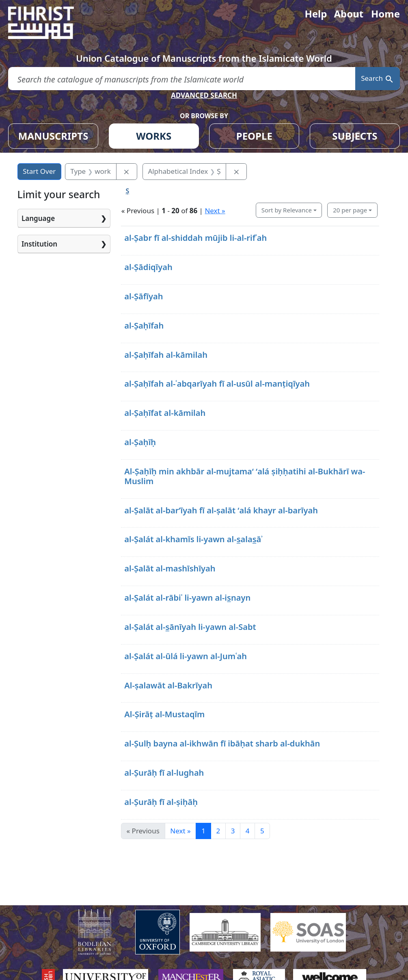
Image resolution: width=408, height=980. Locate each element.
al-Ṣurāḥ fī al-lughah (164, 773)
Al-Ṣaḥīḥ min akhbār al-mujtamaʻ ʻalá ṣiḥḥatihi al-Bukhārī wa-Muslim (245, 476)
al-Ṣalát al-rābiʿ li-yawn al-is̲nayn (187, 598)
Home (385, 14)
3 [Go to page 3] (233, 831)
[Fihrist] (49, 23)
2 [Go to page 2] (218, 831)
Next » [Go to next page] (180, 831)
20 (350, 210)
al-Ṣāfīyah (144, 296)
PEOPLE (254, 136)
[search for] (182, 79)
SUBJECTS (355, 136)
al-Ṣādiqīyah (148, 267)
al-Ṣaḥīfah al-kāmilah (166, 355)
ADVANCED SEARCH (204, 95)
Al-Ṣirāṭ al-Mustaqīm (164, 714)
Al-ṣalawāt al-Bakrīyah (168, 685)
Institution (39, 244)
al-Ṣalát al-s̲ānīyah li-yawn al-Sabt (190, 627)
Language (38, 218)
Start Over (39, 171)
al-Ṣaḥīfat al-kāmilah (165, 413)
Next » (215, 211)
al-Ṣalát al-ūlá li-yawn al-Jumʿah (186, 656)
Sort (287, 210)
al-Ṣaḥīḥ (140, 442)
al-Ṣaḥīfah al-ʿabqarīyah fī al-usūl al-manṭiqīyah (217, 384)
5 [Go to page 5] (262, 831)
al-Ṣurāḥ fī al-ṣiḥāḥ (161, 802)
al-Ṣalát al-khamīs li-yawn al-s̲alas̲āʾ (193, 539)
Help (316, 14)
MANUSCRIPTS (53, 136)
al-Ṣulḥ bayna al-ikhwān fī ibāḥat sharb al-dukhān (222, 743)
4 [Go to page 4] (248, 831)
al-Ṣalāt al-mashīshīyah (170, 568)
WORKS (154, 136)
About (349, 14)
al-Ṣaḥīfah (144, 326)
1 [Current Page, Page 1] (203, 831)
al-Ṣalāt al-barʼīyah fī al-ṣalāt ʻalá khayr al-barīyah (221, 510)
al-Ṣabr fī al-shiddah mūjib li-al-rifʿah (195, 238)
